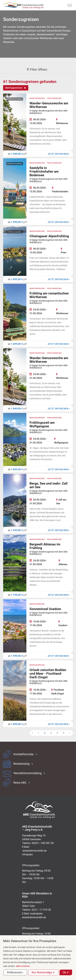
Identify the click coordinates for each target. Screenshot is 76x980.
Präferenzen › (15, 972)
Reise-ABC (20, 783)
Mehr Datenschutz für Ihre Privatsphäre (30, 941)
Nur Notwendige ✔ (43, 972)
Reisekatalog (21, 764)
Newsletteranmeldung (28, 773)
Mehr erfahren (23, 966)
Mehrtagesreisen (14, 88)
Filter (37, 70)
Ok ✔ (66, 972)
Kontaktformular (24, 754)
